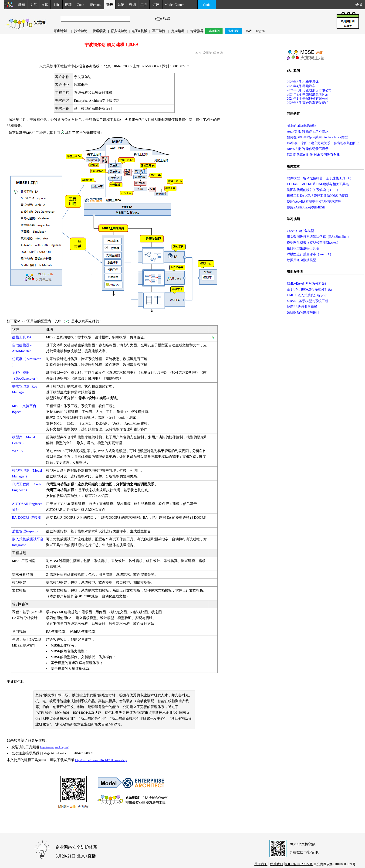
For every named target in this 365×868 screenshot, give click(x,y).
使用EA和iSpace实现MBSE (306, 207)
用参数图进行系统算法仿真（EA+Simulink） (319, 237)
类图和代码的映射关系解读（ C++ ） (313, 190)
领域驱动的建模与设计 (303, 313)
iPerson (95, 5)
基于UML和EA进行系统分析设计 (311, 289)
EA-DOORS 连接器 (27, 517)
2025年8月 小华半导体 (303, 82)
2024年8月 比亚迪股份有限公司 (309, 90)
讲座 (156, 5)
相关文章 (293, 166)
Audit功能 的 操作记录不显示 (308, 131)
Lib (56, 5)
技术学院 (81, 31)
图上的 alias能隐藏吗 (302, 126)
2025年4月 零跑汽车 (301, 86)
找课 (167, 19)
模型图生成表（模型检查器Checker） (313, 243)
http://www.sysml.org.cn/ (54, 747)
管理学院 (99, 31)
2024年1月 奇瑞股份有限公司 (308, 99)
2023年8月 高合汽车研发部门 (308, 103)
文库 (45, 5)
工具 (144, 5)
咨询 (132, 5)
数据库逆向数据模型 (301, 260)
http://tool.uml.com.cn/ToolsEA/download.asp (101, 760)
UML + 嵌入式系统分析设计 (307, 295)
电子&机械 (139, 31)
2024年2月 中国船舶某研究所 (308, 94)
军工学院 (159, 31)
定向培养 (178, 31)
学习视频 (293, 219)
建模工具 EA (22, 337)
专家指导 (197, 31)
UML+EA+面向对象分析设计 (308, 284)
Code (81, 5)
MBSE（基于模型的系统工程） (309, 301)
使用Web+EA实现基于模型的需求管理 (314, 202)
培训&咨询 (295, 272)
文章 (34, 5)
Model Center (174, 5)
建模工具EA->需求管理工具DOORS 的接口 (318, 196)
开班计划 (60, 31)
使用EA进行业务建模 (302, 307)
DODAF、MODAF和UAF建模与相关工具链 (318, 184)
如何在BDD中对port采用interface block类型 (317, 137)
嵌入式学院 (119, 31)
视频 (68, 5)
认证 (121, 5)
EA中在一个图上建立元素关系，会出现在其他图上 (323, 143)
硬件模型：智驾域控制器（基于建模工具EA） (320, 178)
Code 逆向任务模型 (300, 231)
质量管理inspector (25, 531)
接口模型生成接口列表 (303, 248)
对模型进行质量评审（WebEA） (310, 254)
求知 (21, 5)
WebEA (18, 451)
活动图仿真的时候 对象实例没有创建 (313, 155)
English (260, 31)
